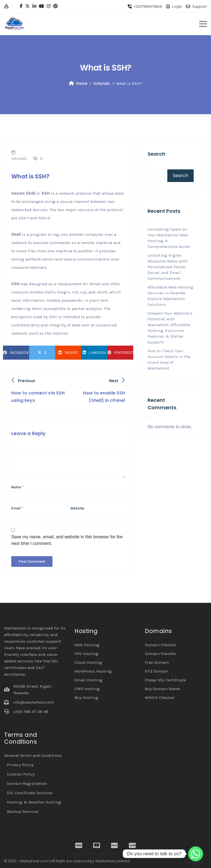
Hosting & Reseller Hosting (34, 802)
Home (78, 83)
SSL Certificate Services (30, 793)
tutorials (102, 83)
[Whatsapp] (196, 854)
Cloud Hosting (88, 662)
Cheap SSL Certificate (165, 680)
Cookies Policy (21, 774)
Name (17, 487)
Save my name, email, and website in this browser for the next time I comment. (67, 540)
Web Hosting (87, 645)
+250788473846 (148, 6)
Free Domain (157, 662)
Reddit (68, 353)
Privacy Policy (20, 765)
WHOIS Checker (160, 698)
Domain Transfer (160, 654)
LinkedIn (94, 353)
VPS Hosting (86, 654)
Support (199, 6)
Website (77, 508)
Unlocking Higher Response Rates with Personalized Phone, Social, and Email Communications (167, 267)
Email (17, 508)
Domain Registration (27, 783)
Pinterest (120, 353)
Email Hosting (88, 680)
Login (177, 6)
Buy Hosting (86, 698)
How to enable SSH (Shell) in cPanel (104, 397)
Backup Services (23, 811)
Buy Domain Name (162, 689)
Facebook (16, 353)
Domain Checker (161, 645)
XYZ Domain (157, 671)
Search (156, 154)
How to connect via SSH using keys (38, 397)
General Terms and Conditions (33, 755)
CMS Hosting (87, 689)
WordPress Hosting (93, 671)
